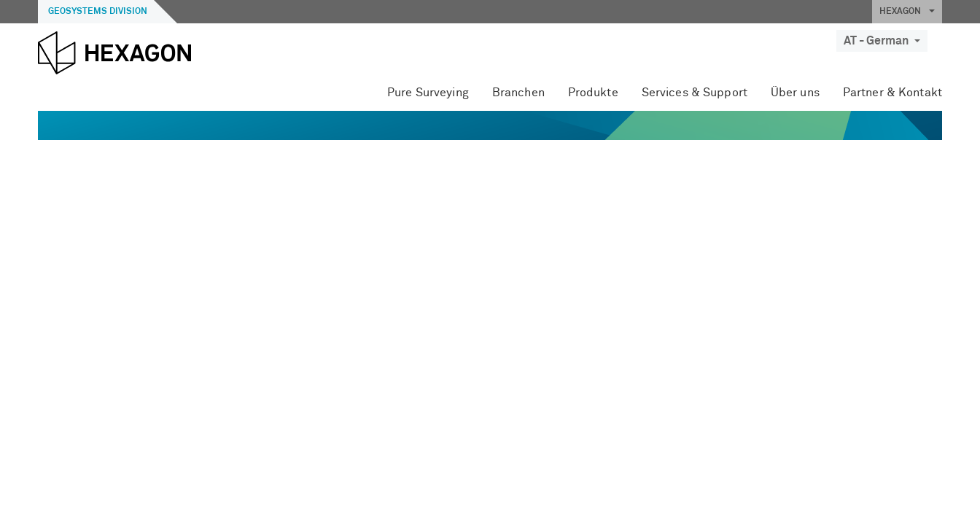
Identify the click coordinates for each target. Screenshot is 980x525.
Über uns (795, 93)
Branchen (518, 93)
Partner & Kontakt (892, 93)
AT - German (882, 41)
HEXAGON (907, 12)
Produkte (593, 93)
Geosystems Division (98, 12)
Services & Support (695, 93)
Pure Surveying (428, 93)
